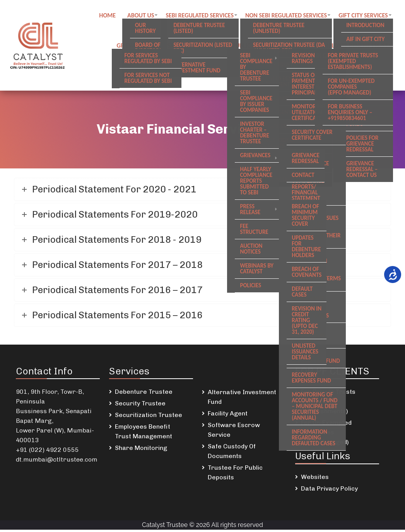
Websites (315, 479)
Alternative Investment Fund (242, 399)
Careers (299, 47)
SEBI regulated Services (202, 16)
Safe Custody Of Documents (232, 453)
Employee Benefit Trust (356, 47)
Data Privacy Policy (329, 491)
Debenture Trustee (144, 394)
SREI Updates (323, 78)
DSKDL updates (273, 78)
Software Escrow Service (234, 432)
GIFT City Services (365, 16)
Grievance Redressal (148, 47)
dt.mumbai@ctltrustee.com (56, 462)
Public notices (255, 47)
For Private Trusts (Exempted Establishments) (328, 404)
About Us (142, 16)
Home (109, 16)
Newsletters (371, 78)
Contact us (206, 47)
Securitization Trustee (149, 417)
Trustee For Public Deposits (235, 475)
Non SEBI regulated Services (288, 16)
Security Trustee (140, 406)
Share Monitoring (141, 450)
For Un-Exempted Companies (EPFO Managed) (326, 435)
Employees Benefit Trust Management (144, 434)
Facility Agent (228, 416)
